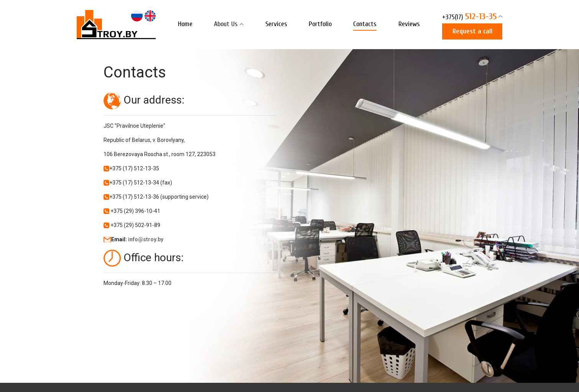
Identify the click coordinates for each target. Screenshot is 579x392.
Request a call (472, 31)
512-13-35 (469, 17)
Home (185, 24)
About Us (226, 24)
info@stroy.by (146, 239)
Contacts (365, 24)
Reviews (409, 24)
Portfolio (320, 24)
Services (276, 24)
